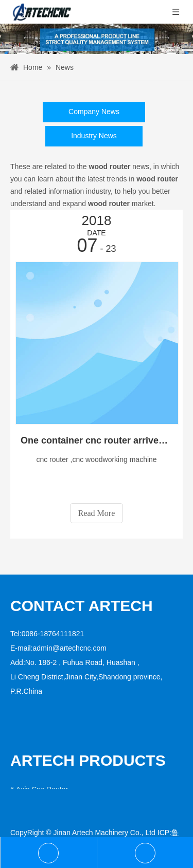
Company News (94, 112)
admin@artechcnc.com (70, 648)
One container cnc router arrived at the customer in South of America (97, 440)
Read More (97, 513)
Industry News (94, 136)
